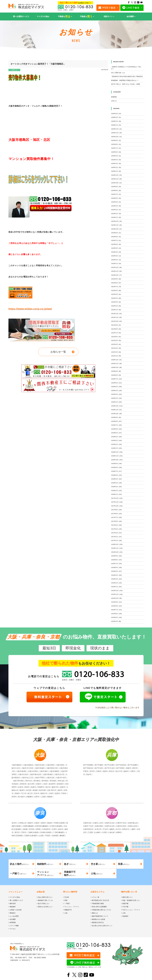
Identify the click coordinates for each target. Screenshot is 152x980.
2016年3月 (116, 579)
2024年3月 (116, 210)
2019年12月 (117, 406)
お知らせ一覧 (58, 352)
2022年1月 (116, 310)
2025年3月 (116, 164)
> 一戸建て (67, 903)
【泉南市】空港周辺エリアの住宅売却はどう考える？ (126, 68)
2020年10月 (116, 367)
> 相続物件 (12, 907)
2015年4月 (116, 621)
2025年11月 (116, 133)
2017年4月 (116, 529)
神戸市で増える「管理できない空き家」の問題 (126, 84)
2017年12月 (117, 498)
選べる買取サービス (21, 16)
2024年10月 (116, 183)
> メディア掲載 (14, 926)
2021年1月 (116, 356)
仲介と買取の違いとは (118, 73)
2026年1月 (116, 125)
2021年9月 (116, 325)
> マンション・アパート (71, 907)
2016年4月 (116, 575)
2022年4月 (116, 298)
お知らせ (14, 70)
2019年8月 (116, 421)
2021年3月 (116, 348)
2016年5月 (116, 571)
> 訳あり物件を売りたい (45, 897)
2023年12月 (116, 221)
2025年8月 (116, 144)
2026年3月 (116, 117)
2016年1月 (116, 587)
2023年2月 (116, 260)
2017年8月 (116, 514)
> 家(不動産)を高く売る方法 (100, 900)
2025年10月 (116, 137)
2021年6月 (116, 337)
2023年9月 (116, 233)
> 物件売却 (12, 903)
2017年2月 (116, 537)
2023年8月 (116, 237)
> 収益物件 (125, 916)
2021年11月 (116, 317)
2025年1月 (116, 171)
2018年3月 (116, 487)
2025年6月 (116, 152)
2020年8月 (116, 375)
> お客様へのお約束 (15, 910)
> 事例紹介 (12, 913)
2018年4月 (116, 483)
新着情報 (114, 97)
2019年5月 (116, 433)
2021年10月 (116, 321)
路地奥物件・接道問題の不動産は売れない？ (125, 80)
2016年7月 (116, 564)
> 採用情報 (12, 922)
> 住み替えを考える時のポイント (102, 926)
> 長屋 (65, 900)
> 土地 (65, 913)
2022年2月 (116, 306)
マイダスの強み (43, 16)
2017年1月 (116, 540)
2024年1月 (116, 217)
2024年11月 (116, 179)
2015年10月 (116, 598)
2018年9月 (116, 464)
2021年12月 (116, 314)
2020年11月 (116, 364)
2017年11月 (117, 502)
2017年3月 (116, 533)
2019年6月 (116, 429)
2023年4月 (116, 252)
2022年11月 (116, 271)
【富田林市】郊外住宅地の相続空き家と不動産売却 (127, 76)
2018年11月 (117, 456)
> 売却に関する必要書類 (99, 907)
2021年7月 (116, 333)
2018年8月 (116, 467)
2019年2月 (116, 444)
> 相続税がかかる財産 (98, 919)
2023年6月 (116, 244)
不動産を (64, 17)
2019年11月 (116, 410)
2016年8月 (116, 560)
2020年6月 (116, 383)
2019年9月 (116, 417)
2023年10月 (116, 229)
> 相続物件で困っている (45, 900)
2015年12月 (117, 591)
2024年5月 (116, 202)
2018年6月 (116, 475)
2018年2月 (116, 491)
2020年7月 (116, 379)
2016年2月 (116, 583)
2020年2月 (116, 398)
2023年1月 (116, 264)
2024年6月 (116, 198)
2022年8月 (116, 283)
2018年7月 (116, 471)
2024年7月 (116, 194)
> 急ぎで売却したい (43, 903)
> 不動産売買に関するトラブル (101, 910)
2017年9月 (116, 510)
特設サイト (108, 16)
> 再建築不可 (67, 910)
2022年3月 (116, 302)
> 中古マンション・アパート (131, 910)
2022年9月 (116, 279)
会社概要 (130, 16)
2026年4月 (116, 114)
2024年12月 (116, 175)
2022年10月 (116, 275)
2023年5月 (116, 248)
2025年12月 (116, 129)
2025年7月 (116, 148)
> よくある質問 (14, 916)
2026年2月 (116, 121)
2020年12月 (116, 360)
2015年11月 (117, 594)
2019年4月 (116, 437)
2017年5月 (116, 525)
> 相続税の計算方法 (97, 922)
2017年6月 (116, 521)
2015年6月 (116, 614)
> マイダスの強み (14, 897)
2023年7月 (116, 240)
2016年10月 (117, 552)
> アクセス (12, 929)
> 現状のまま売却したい (45, 907)
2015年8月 (116, 606)
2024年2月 (116, 214)
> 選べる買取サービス (16, 900)
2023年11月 (116, 225)
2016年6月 (116, 567)
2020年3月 (116, 394)
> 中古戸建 (125, 907)
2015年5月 (116, 617)
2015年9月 (116, 602)
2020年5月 (116, 387)
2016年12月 (117, 544)
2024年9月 (116, 187)
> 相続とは (94, 913)
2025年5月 (116, 156)
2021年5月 (116, 340)
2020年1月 (116, 402)
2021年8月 (116, 329)
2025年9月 (116, 140)
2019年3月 (116, 440)
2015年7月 (116, 610)
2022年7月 (116, 287)
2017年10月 (117, 506)
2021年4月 (116, 344)
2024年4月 (116, 206)
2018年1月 (116, 494)
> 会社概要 (12, 919)
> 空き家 (66, 897)
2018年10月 (117, 460)
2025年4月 (116, 160)
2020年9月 (116, 371)
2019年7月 (116, 425)
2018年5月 (116, 479)
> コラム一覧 (95, 897)
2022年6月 (116, 291)
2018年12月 (117, 452)
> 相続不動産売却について (99, 916)
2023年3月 (116, 256)
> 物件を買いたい (127, 897)
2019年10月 (116, 414)
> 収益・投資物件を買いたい (131, 900)
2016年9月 (116, 556)
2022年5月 (116, 294)
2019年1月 (116, 448)
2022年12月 (116, 267)
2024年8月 (116, 190)
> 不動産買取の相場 (97, 903)
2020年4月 (116, 391)
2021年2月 (116, 352)
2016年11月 (117, 548)
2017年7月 (116, 517)
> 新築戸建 (125, 903)
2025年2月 (116, 167)
